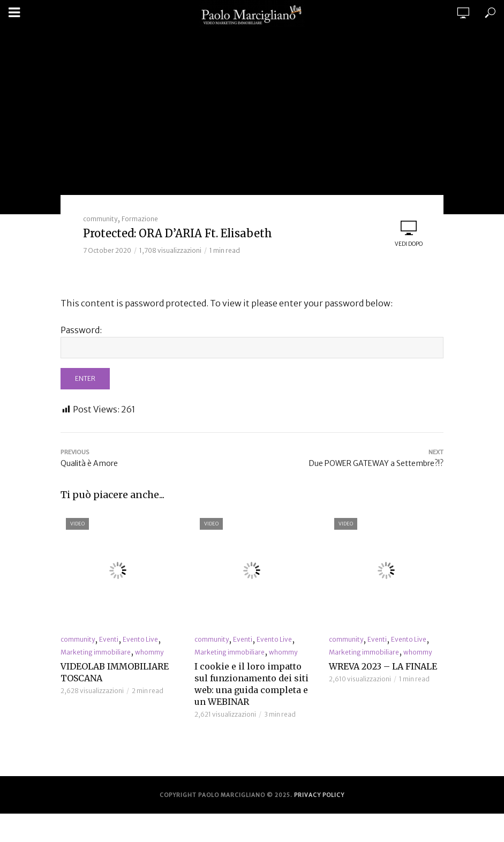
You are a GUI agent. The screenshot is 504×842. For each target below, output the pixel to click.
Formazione (140, 219)
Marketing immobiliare (96, 652)
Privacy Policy (319, 795)
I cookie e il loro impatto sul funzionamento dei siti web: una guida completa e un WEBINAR (251, 684)
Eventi (109, 639)
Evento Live (140, 639)
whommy (149, 652)
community (100, 219)
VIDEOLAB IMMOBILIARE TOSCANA (115, 672)
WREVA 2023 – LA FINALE (383, 666)
